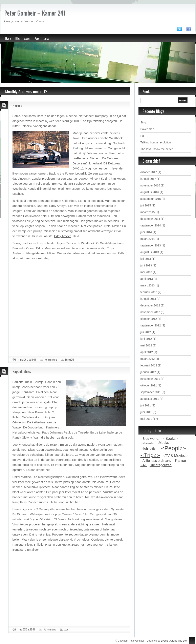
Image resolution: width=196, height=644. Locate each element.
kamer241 (70, 360)
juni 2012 (146, 339)
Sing (143, 122)
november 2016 (150, 185)
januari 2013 (148, 299)
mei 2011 (146, 419)
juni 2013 (146, 265)
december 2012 (150, 305)
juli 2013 (146, 259)
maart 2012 (148, 359)
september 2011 (151, 392)
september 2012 (151, 325)
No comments (51, 360)
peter (66, 629)
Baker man (147, 129)
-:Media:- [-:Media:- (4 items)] (163, 443)
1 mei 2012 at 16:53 (26, 629)
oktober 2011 (149, 385)
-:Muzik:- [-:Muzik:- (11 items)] (149, 449)
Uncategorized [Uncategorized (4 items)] (161, 465)
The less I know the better (157, 149)
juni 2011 (146, 412)
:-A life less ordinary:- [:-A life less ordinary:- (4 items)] (156, 461)
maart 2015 (148, 212)
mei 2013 (146, 272)
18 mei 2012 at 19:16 (27, 360)
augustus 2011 (150, 399)
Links (46, 38)
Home (8, 38)
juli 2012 (146, 332)
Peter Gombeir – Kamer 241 (35, 13)
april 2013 (147, 279)
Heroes (17, 105)
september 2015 (151, 199)
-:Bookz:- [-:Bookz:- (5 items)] (171, 439)
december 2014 (150, 219)
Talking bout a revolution (156, 142)
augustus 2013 (150, 252)
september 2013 (151, 245)
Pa (142, 136)
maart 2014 (148, 239)
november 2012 (150, 312)
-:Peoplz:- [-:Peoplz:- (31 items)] (173, 448)
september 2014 (151, 225)
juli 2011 (146, 405)
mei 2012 (146, 345)
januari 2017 (148, 179)
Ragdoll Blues (22, 371)
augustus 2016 (150, 192)
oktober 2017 (149, 172)
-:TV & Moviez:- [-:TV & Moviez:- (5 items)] (175, 456)
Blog (18, 38)
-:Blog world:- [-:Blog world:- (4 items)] (150, 439)
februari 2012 (149, 365)
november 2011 (150, 379)
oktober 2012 (149, 319)
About (27, 38)
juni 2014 (146, 232)
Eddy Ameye (63, 236)
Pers (37, 38)
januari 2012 (148, 372)
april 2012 (147, 352)
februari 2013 (149, 292)
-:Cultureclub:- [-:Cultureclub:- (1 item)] (147, 443)
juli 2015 (146, 205)
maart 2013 (148, 285)
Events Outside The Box (174, 641)
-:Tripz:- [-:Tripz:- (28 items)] (150, 455)
